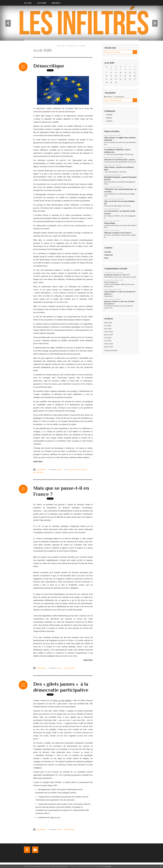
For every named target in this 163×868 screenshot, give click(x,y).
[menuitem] (29, 3)
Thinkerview (108, 255)
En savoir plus (107, 866)
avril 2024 (82, 46)
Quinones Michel (111, 301)
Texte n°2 (126, 275)
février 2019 (61, 46)
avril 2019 (108, 341)
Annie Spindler (110, 292)
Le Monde (108, 252)
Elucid (106, 258)
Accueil (28, 3)
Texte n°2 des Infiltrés (62, 700)
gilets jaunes (82, 470)
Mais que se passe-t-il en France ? (118, 233)
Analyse (59, 470)
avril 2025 (108, 326)
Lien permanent (40, 470)
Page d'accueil (72, 46)
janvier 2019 (109, 347)
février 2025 (109, 332)
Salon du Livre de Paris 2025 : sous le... (120, 160)
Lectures (42, 3)
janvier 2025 (109, 335)
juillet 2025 (108, 323)
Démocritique (49, 66)
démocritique (73, 470)
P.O (105, 282)
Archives (56, 3)
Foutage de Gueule (111, 275)
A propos (109, 114)
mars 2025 (108, 329)
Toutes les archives (111, 350)
